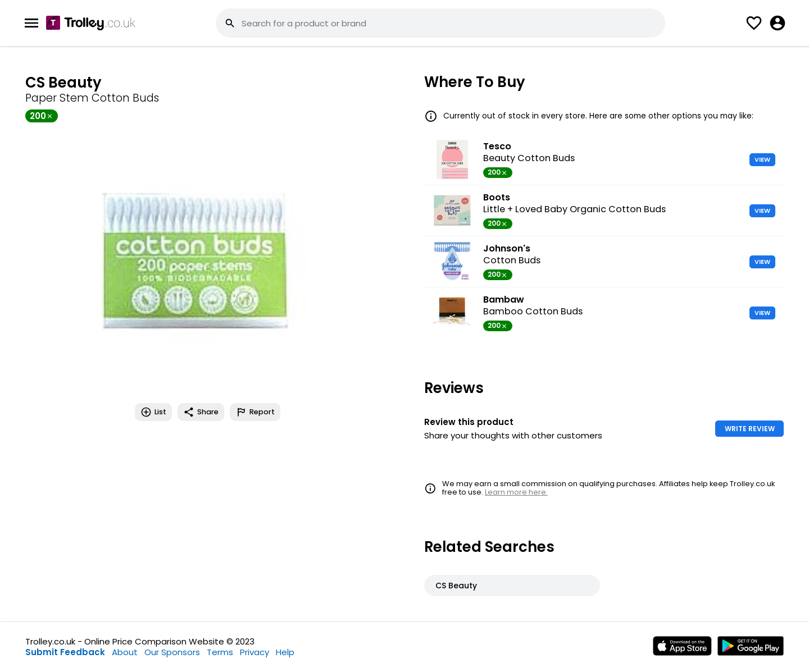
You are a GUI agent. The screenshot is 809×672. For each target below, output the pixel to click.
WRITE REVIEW (750, 429)
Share (201, 412)
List (153, 412)
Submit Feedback (65, 652)
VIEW (762, 159)
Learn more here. (516, 492)
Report (255, 412)
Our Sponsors (172, 652)
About (125, 652)
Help (285, 652)
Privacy (254, 652)
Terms (220, 652)
